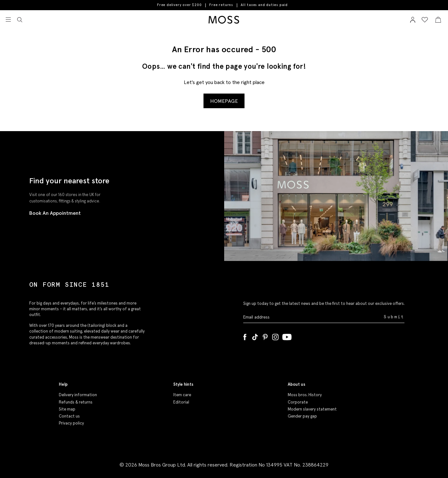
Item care (182, 395)
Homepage (224, 101)
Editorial (181, 402)
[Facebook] (245, 336)
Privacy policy (71, 423)
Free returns (221, 5)
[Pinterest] (265, 336)
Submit (394, 317)
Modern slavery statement (312, 409)
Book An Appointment (55, 213)
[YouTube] (287, 336)
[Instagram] (275, 336)
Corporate (298, 402)
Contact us (69, 416)
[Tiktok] (255, 336)
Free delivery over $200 (179, 5)
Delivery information (78, 395)
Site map (67, 409)
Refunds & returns (76, 402)
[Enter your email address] (313, 317)
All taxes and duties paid (264, 5)
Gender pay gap (302, 416)
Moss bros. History (305, 395)
